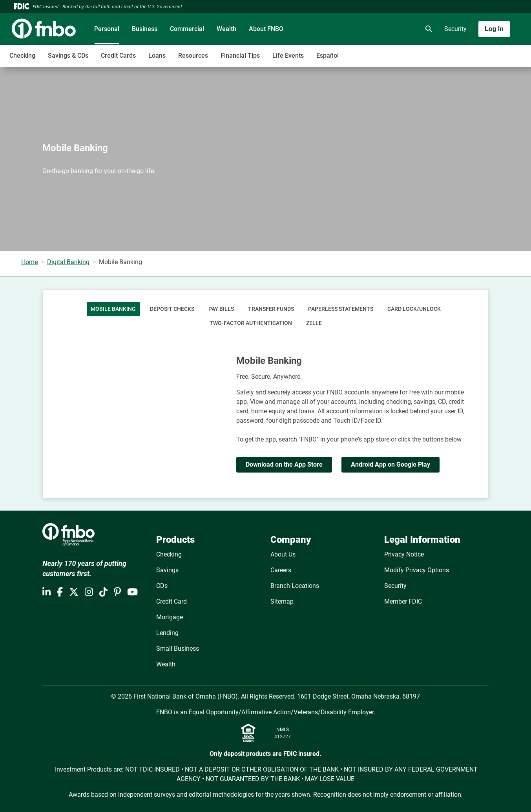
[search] (427, 29)
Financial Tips (240, 56)
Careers (281, 570)
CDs (162, 586)
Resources (193, 56)
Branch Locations (295, 586)
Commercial (187, 29)
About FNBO (266, 29)
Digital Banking (68, 262)
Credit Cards (118, 56)
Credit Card (172, 601)
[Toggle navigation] (469, 51)
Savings (167, 570)
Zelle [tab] (314, 323)
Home (29, 262)
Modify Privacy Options (417, 570)
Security (455, 29)
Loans (157, 56)
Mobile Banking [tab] (113, 309)
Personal (107, 29)
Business (145, 29)
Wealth (226, 29)
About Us (283, 554)
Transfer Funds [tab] (271, 309)
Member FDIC (403, 601)
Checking (22, 56)
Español (328, 56)
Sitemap (282, 601)
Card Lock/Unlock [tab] (414, 309)
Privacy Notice (404, 554)
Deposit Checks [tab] (172, 309)
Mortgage (170, 617)
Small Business (178, 649)
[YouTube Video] (143, 389)
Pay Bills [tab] (221, 309)
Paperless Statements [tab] (341, 309)
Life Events (288, 56)
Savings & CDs (68, 56)
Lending (167, 633)
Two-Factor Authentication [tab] (251, 323)
